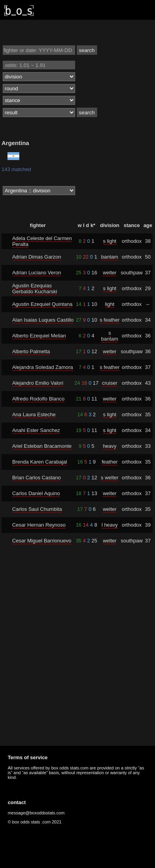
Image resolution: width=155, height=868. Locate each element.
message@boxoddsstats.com (36, 813)
